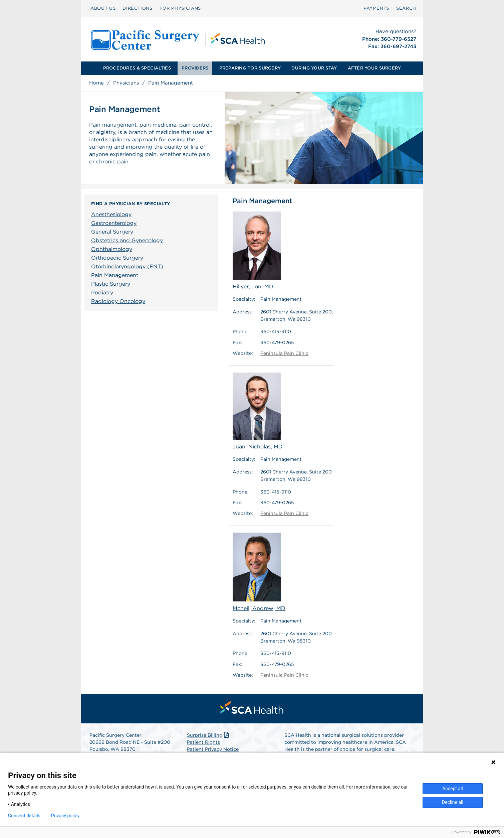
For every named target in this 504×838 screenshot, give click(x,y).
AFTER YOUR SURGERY (374, 68)
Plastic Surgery (111, 284)
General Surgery (112, 232)
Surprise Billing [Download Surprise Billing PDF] (208, 735)
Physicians (126, 83)
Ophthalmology (112, 249)
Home (96, 83)
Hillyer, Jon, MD (257, 251)
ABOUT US (103, 8)
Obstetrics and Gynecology (127, 240)
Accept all (453, 789)
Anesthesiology (111, 214)
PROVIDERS (195, 68)
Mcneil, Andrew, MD (259, 572)
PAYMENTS (376, 8)
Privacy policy (65, 816)
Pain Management (115, 275)
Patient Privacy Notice (213, 749)
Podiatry (102, 293)
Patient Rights (203, 742)
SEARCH (406, 8)
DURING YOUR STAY (314, 68)
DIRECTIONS (138, 8)
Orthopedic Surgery (117, 258)
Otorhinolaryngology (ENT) (127, 266)
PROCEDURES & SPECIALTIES (137, 68)
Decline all (453, 802)
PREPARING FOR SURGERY (250, 68)
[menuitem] (103, 8)
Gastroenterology (114, 223)
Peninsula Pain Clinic (284, 353)
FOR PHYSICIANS (180, 8)
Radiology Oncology (118, 301)
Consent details (24, 816)
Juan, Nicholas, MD (258, 411)
